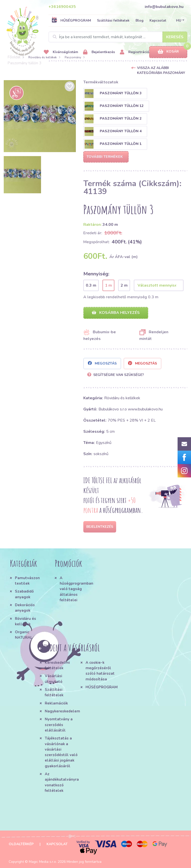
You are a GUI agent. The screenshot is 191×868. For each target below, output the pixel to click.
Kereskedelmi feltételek (57, 665)
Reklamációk (56, 703)
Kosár (168, 52)
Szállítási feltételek (113, 20)
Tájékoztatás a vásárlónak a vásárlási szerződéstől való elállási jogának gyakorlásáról (61, 752)
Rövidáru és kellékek (43, 57)
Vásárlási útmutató (54, 679)
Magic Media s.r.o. (43, 862)
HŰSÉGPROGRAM (71, 20)
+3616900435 (62, 7)
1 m (108, 285)
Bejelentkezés (99, 52)
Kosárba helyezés (116, 313)
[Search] (118, 37)
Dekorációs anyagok (25, 608)
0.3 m (91, 285)
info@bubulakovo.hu (164, 7)
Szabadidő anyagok (24, 594)
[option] (40, 116)
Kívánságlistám (61, 52)
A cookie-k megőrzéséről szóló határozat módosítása (100, 671)
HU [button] (179, 20)
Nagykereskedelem (62, 711)
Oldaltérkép (21, 844)
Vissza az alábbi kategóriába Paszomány (161, 70)
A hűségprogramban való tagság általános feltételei (76, 589)
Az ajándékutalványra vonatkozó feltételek (62, 782)
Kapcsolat (158, 20)
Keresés (175, 37)
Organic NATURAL (24, 635)
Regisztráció (135, 52)
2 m (124, 285)
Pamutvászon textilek (27, 581)
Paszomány (73, 57)
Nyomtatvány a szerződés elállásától (59, 725)
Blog (140, 20)
